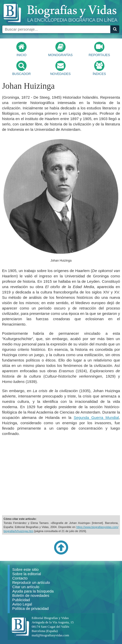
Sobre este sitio (25, 569)
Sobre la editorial (27, 574)
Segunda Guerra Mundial (96, 417)
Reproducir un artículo (31, 582)
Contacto (20, 578)
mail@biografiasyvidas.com (50, 635)
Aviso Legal (22, 604)
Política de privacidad (30, 608)
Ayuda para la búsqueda (33, 591)
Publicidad (21, 600)
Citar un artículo (26, 587)
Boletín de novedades (31, 595)
